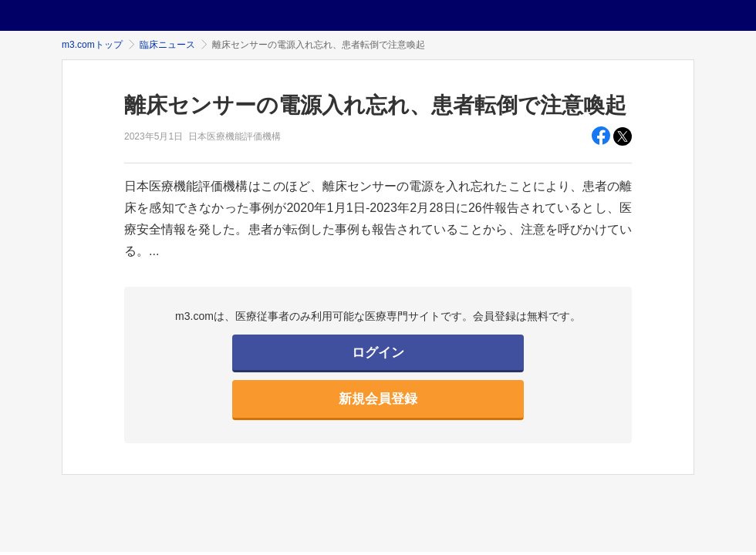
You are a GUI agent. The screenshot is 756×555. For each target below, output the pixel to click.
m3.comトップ (92, 45)
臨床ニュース (167, 45)
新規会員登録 (378, 399)
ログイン (378, 353)
